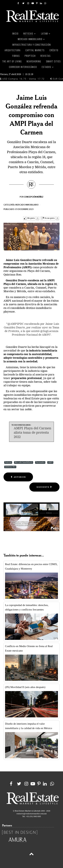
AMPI (50, 462)
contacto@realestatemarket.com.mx (31, 814)
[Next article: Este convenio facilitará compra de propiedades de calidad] (44, 487)
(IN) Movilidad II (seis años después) (25, 687)
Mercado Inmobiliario (24, 462)
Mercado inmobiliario (27, 205)
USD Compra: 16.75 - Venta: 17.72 (22, 79)
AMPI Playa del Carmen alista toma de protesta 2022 (32, 433)
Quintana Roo (10, 467)
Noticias (8, 462)
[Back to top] (31, 854)
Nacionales (40, 462)
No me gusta (49, 218)
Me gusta (31, 218)
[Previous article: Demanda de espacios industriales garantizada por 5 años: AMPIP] (18, 477)
